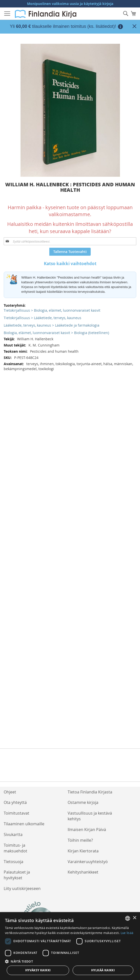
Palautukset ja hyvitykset (17, 875)
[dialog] (70, 946)
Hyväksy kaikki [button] (38, 970)
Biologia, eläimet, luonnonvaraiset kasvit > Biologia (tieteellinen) (56, 333)
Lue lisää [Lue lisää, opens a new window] (127, 933)
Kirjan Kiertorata (83, 851)
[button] (70, 961)
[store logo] (46, 14)
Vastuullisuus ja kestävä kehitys (90, 816)
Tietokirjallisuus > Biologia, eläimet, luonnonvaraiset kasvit (52, 310)
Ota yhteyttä (15, 802)
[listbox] (128, 918)
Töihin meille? (80, 840)
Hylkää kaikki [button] (103, 970)
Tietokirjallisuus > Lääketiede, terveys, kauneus (42, 318)
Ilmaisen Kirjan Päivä (87, 830)
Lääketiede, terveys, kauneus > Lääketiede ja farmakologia (52, 325)
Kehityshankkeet (83, 872)
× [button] (134, 918)
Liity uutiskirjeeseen (22, 888)
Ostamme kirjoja (83, 802)
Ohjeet (10, 792)
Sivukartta (13, 834)
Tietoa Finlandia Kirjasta (90, 792)
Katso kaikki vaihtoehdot (70, 264)
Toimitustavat (16, 813)
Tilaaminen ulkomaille (24, 824)
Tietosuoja (14, 862)
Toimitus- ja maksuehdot (15, 848)
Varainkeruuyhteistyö (88, 862)
